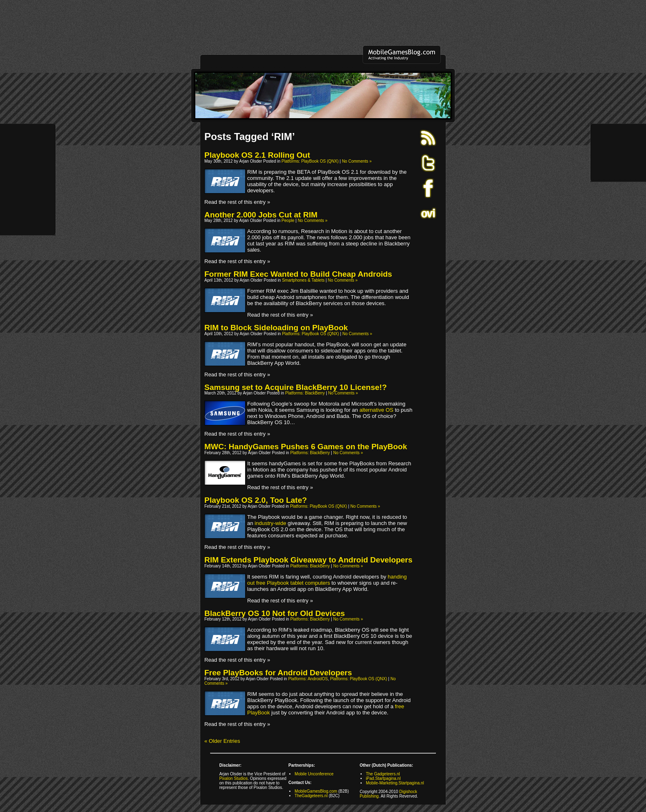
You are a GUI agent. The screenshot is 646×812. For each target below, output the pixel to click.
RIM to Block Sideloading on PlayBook (276, 328)
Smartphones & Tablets (303, 280)
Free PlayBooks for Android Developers (278, 673)
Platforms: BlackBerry (305, 393)
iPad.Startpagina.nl (383, 778)
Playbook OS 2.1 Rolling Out (257, 155)
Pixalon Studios (233, 778)
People (288, 220)
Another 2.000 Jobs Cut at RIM (261, 215)
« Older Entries (222, 741)
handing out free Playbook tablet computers (327, 580)
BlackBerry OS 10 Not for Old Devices (275, 613)
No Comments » (357, 161)
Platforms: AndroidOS (308, 679)
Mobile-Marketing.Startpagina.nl (395, 783)
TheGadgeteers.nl (311, 796)
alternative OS (376, 410)
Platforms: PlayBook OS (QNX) (310, 161)
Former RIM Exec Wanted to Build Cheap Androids (298, 274)
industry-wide (270, 523)
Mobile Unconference (314, 774)
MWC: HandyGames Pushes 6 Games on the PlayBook (306, 447)
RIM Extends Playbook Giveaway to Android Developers (308, 560)
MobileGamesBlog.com (316, 791)
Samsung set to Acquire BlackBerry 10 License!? (296, 387)
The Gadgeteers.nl (383, 774)
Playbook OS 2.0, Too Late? (256, 500)
